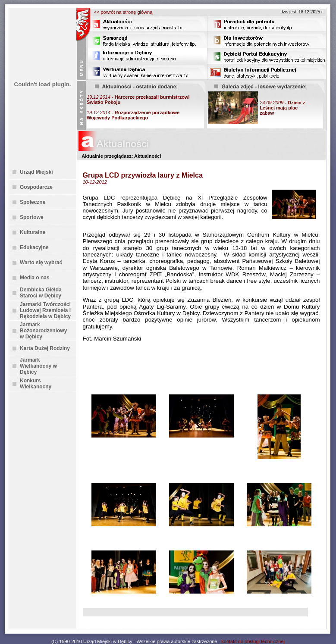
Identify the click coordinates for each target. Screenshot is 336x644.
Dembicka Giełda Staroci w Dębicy (41, 293)
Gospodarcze (36, 187)
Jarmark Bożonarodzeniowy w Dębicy (43, 331)
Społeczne (33, 202)
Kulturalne (33, 232)
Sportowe (32, 217)
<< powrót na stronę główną (123, 12)
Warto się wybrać (41, 263)
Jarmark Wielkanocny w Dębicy (38, 366)
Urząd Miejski (36, 172)
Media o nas (35, 278)
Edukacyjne (34, 247)
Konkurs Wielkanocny (36, 384)
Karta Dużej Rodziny (45, 348)
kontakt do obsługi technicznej (253, 641)
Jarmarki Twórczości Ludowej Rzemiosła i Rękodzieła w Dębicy (45, 310)
